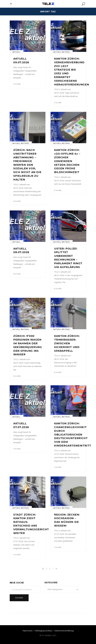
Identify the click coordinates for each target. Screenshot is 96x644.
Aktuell (16, 52)
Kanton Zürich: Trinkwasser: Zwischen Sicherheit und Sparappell (67, 343)
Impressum (27, 631)
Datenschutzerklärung (64, 631)
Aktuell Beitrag (62, 52)
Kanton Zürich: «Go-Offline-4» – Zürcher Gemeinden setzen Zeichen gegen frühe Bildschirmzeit (67, 161)
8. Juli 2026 (17, 274)
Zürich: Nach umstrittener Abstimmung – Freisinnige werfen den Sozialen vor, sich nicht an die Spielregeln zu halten (27, 165)
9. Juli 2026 (17, 84)
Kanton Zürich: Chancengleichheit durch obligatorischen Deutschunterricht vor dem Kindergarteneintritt (73, 435)
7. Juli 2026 (17, 449)
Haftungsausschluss (43, 631)
